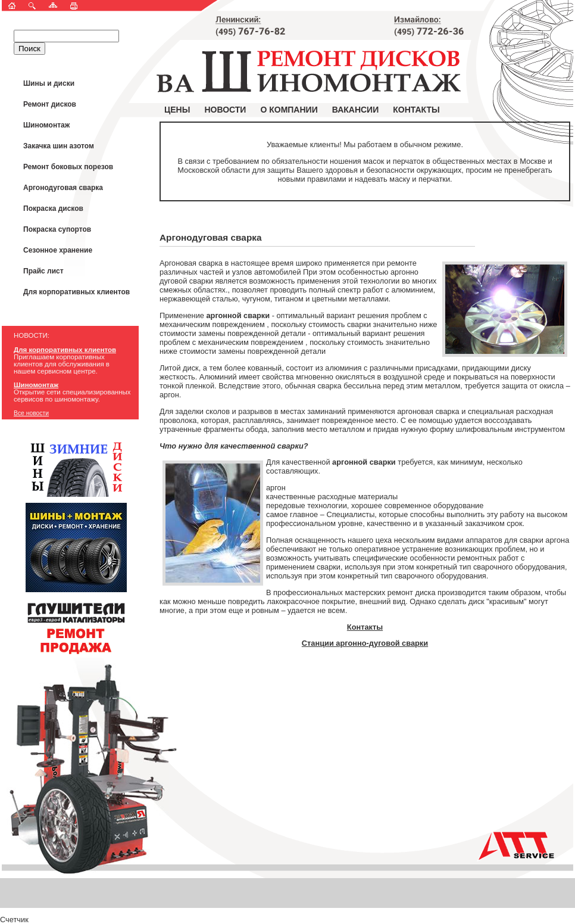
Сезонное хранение (58, 250)
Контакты (416, 110)
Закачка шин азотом (59, 146)
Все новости (31, 413)
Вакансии (356, 110)
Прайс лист (43, 271)
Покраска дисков (53, 209)
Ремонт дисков (50, 104)
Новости (225, 110)
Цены (177, 110)
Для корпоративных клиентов (76, 292)
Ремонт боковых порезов (68, 167)
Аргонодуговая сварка (63, 188)
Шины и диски (49, 83)
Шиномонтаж (46, 125)
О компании (289, 110)
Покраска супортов (57, 229)
